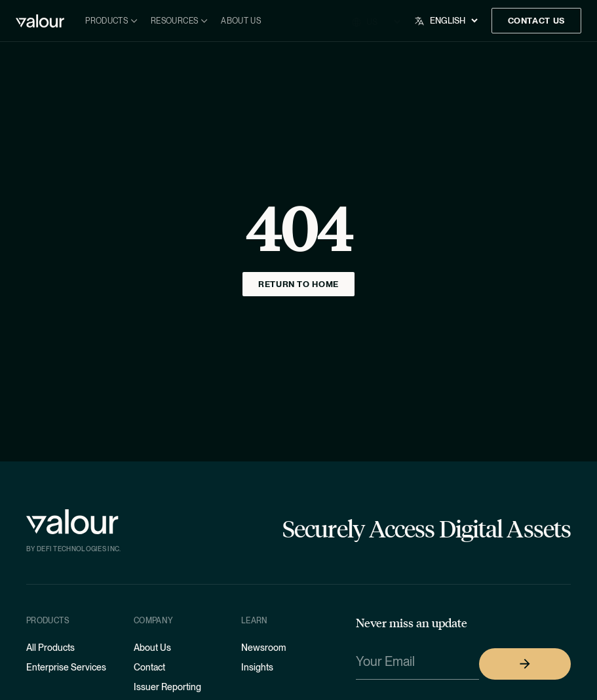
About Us (241, 21)
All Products (50, 648)
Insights (257, 667)
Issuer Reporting (167, 687)
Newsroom (263, 648)
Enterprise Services (66, 667)
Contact (149, 667)
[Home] (40, 21)
